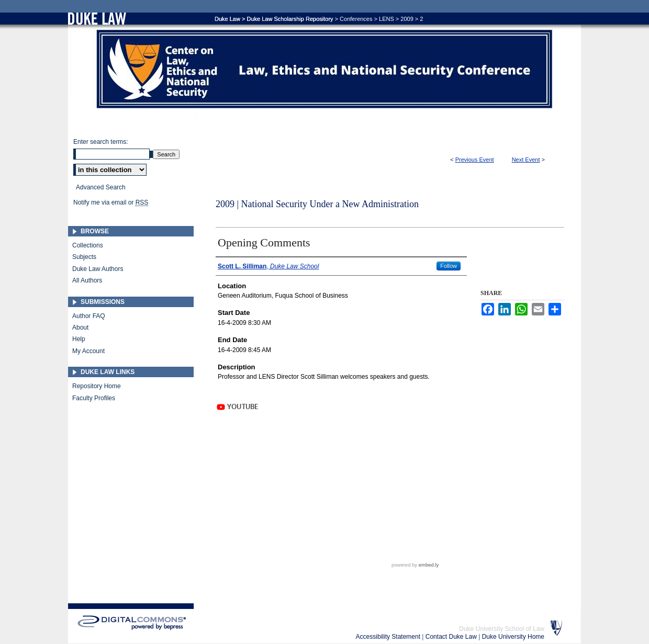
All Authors (87, 280)
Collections (88, 245)
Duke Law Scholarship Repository (290, 19)
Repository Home (97, 386)
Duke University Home (513, 637)
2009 (407, 19)
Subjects (84, 257)
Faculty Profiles (94, 398)
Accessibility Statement (389, 637)
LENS (387, 19)
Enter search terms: (101, 142)
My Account (88, 351)
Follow (449, 266)
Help (79, 339)
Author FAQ (89, 316)
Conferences (356, 19)
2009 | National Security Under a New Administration (317, 204)
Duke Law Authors (98, 269)
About (80, 327)
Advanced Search (101, 187)
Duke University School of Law (502, 629)
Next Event (526, 160)
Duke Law (227, 19)
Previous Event (475, 160)
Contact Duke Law (452, 637)
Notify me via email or (111, 202)
